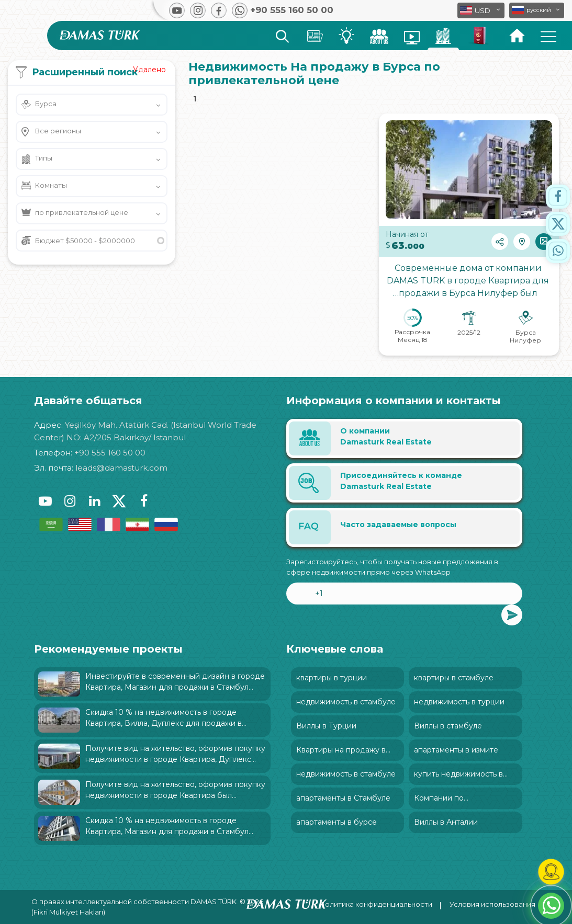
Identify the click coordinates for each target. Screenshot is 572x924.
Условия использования (492, 904)
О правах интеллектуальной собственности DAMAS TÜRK (134, 902)
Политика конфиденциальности (376, 904)
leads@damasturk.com (121, 468)
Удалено (149, 70)
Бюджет (85, 241)
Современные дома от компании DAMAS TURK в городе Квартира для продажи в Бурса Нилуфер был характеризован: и (469, 283)
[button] (537, 10)
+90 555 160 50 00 (110, 453)
